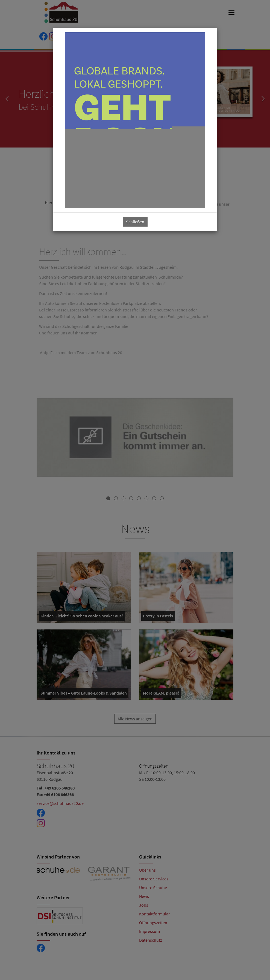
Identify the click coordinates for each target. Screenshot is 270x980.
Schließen (135, 222)
